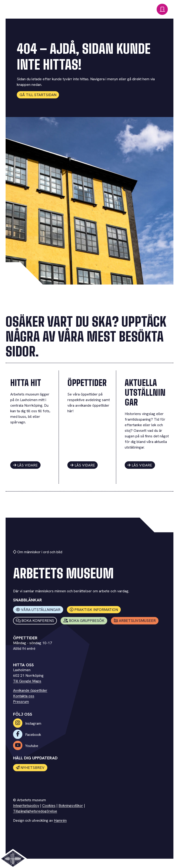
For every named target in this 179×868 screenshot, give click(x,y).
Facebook (27, 735)
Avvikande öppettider (30, 690)
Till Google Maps (27, 681)
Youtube (26, 746)
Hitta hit (26, 383)
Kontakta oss (24, 696)
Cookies (49, 806)
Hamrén (60, 820)
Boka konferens (35, 621)
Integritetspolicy (26, 806)
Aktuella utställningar (145, 393)
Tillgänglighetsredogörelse (35, 811)
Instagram (27, 723)
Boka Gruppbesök (84, 621)
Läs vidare (26, 465)
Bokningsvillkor (71, 806)
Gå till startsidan (38, 95)
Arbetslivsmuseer (135, 621)
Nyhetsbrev (30, 768)
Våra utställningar (38, 610)
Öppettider (87, 383)
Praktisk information (94, 610)
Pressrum (21, 702)
